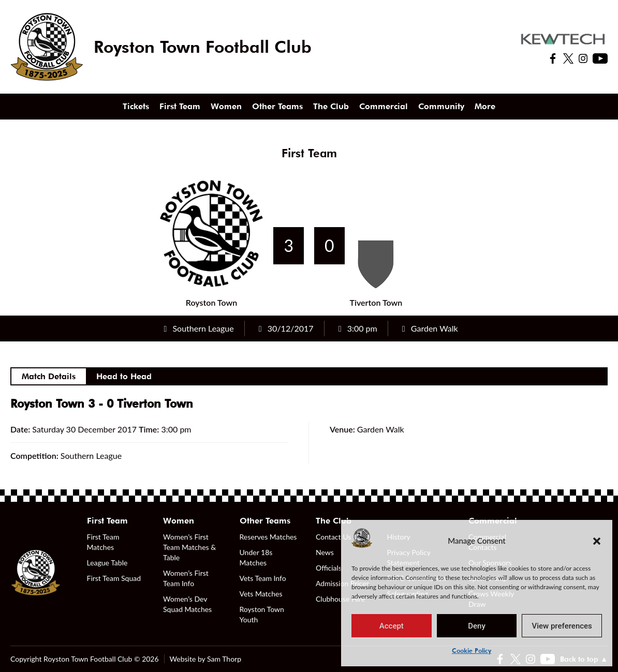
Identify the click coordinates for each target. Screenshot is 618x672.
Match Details (49, 376)
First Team (180, 106)
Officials (329, 568)
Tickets (136, 106)
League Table (107, 563)
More (485, 106)
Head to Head (124, 376)
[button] (597, 541)
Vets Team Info (263, 578)
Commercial (384, 106)
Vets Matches (261, 594)
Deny (477, 626)
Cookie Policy (472, 651)
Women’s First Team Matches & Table (189, 547)
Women (226, 106)
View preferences (562, 626)
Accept (392, 626)
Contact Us (333, 537)
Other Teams (277, 106)
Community (441, 106)
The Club (331, 106)
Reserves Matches (268, 537)
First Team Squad (114, 578)
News (325, 552)
